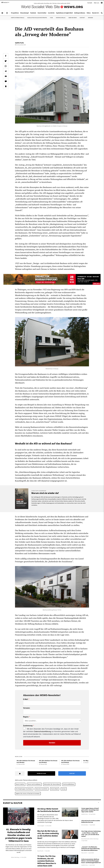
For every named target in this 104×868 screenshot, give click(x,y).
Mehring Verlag (61, 18)
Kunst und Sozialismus (34, 784)
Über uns (96, 3)
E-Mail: (26, 699)
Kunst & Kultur (20, 784)
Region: (26, 717)
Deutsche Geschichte (42, 789)
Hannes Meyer (52, 218)
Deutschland (55, 789)
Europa (64, 789)
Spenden (91, 18)
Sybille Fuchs (19, 43)
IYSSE (51, 18)
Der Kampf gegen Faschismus (24, 789)
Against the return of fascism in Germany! (28, 793)
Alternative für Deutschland (52, 784)
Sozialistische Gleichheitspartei (37, 18)
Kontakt (90, 3)
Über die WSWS (73, 18)
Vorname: (27, 708)
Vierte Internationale (18, 18)
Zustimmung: (28, 726)
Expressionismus (55, 419)
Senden (52, 743)
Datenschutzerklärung (42, 731)
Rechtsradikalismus (69, 784)
